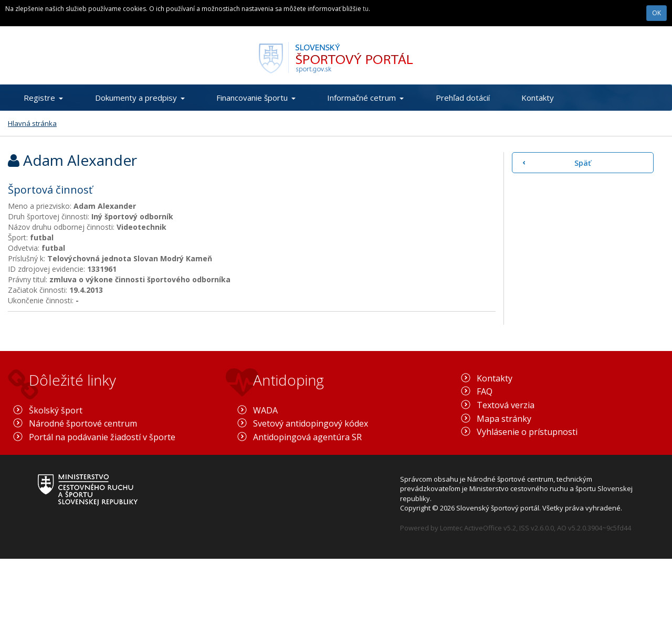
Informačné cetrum (365, 98)
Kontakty (538, 98)
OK (657, 13)
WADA (265, 410)
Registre (43, 98)
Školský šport (56, 410)
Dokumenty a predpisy (140, 98)
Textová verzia (506, 405)
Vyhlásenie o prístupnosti (527, 432)
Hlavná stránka (32, 123)
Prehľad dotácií (463, 98)
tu (366, 9)
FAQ (485, 391)
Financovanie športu (256, 98)
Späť (583, 163)
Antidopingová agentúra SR (307, 437)
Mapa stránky (504, 419)
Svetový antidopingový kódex (311, 423)
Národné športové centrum (83, 423)
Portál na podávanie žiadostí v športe (102, 437)
